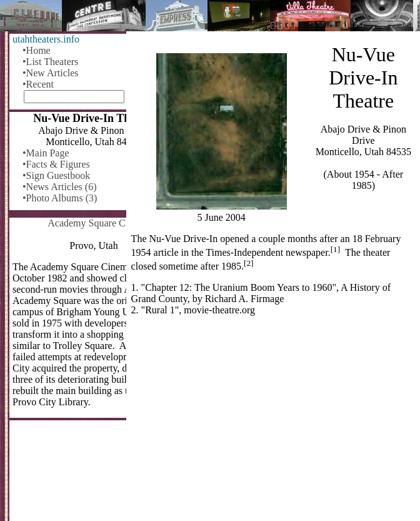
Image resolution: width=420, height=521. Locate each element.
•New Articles (51, 73)
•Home (37, 50)
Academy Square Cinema (99, 223)
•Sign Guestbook (56, 175)
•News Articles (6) (59, 187)
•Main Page (46, 153)
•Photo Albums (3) (60, 198)
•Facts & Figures (56, 164)
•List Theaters (50, 62)
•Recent (38, 84)
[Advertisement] (273, 423)
